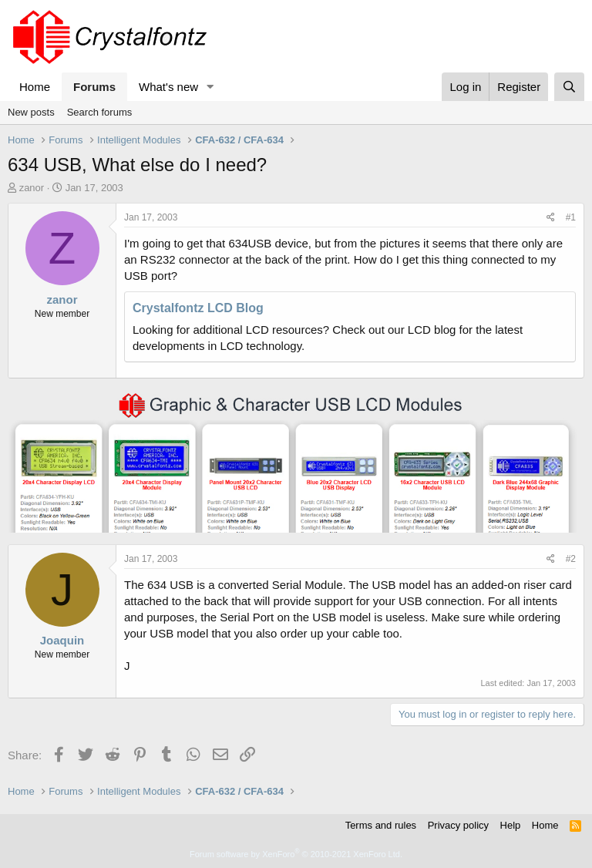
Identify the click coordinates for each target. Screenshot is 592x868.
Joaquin (62, 640)
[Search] (569, 87)
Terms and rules (381, 825)
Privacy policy (458, 825)
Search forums (100, 112)
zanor (32, 188)
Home (35, 87)
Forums (94, 87)
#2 (571, 559)
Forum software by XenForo (296, 854)
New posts (31, 112)
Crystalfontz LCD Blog (198, 308)
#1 (571, 217)
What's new (168, 87)
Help (511, 825)
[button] (210, 87)
